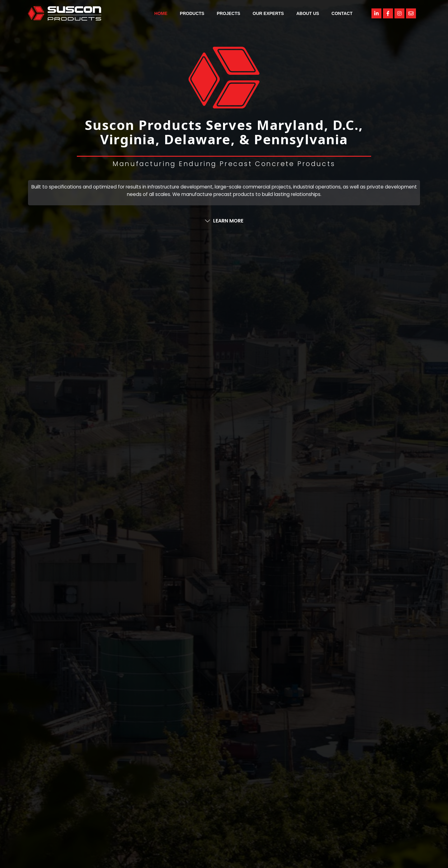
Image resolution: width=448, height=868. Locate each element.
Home (161, 13)
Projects (229, 13)
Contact (342, 13)
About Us (308, 13)
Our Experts (268, 13)
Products (192, 13)
